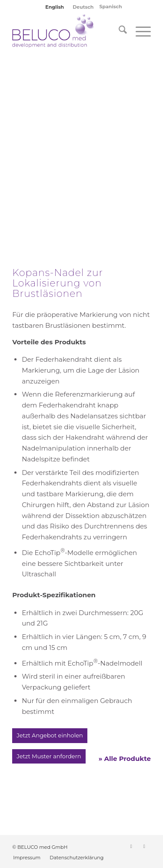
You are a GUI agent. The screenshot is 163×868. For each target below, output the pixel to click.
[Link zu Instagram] (144, 846)
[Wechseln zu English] (55, 7)
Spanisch (111, 7)
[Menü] (139, 31)
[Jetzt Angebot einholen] (50, 736)
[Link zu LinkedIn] (131, 846)
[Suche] (118, 31)
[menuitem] (118, 31)
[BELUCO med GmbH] (68, 31)
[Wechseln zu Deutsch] (83, 7)
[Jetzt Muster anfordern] (49, 757)
